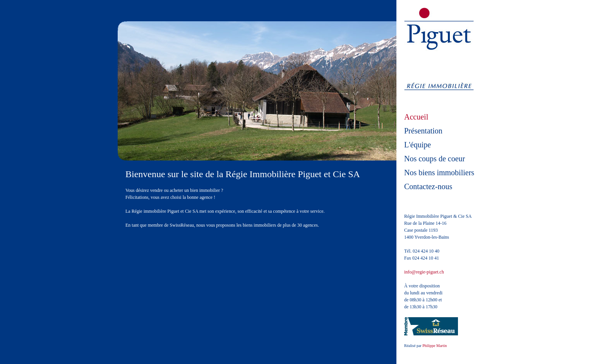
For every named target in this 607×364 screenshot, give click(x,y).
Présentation (423, 131)
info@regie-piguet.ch (424, 272)
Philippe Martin (435, 346)
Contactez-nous (428, 186)
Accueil (416, 117)
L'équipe (418, 145)
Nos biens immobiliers (439, 173)
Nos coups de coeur (435, 159)
